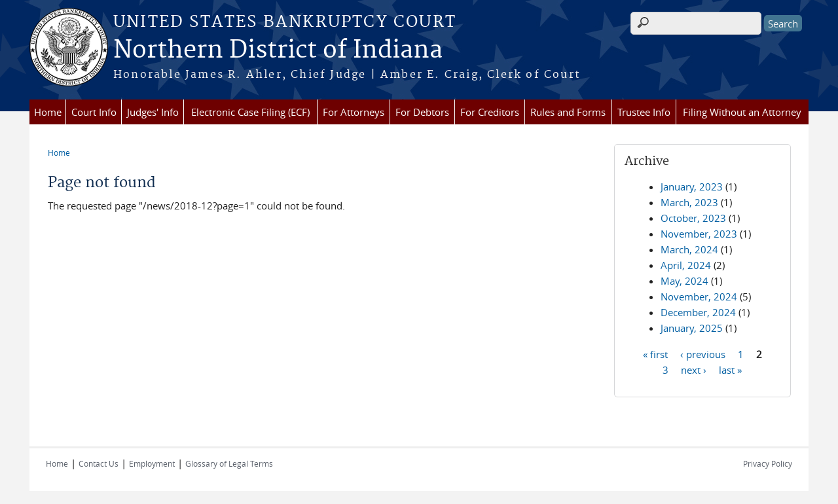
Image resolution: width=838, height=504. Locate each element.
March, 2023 (689, 202)
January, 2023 (692, 187)
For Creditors (490, 112)
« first (655, 353)
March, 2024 (689, 249)
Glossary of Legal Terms (229, 463)
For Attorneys (354, 112)
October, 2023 (693, 218)
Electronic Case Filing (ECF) (250, 112)
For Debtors (422, 112)
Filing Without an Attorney (742, 112)
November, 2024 (699, 297)
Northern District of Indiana (278, 50)
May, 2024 (684, 281)
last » (730, 369)
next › (694, 369)
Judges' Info (153, 112)
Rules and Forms (568, 112)
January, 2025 (692, 328)
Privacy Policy (768, 463)
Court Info (94, 112)
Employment (152, 463)
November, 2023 (699, 234)
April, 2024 (686, 265)
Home (48, 112)
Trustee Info (644, 112)
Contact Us (99, 463)
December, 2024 (698, 312)
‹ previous (703, 353)
